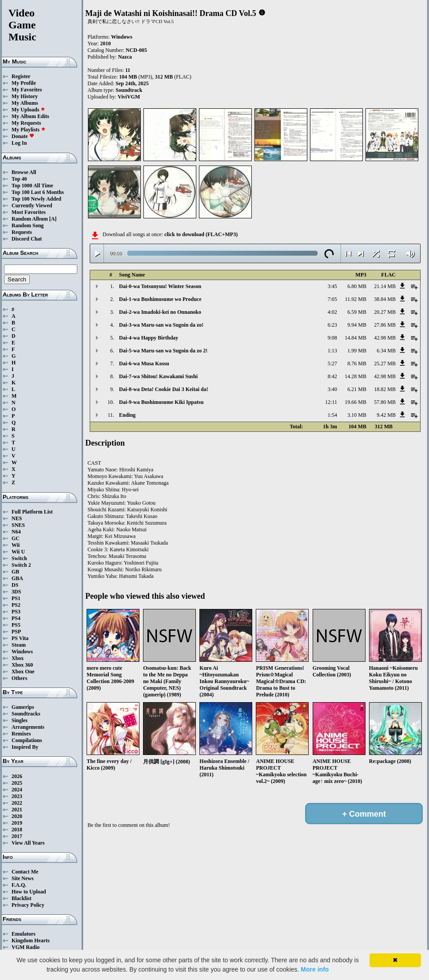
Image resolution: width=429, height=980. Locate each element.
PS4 (16, 618)
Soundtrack (129, 90)
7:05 (332, 299)
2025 (17, 783)
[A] (53, 219)
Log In (19, 143)
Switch (19, 558)
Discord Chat (27, 239)
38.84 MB (385, 299)
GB (15, 572)
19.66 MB (356, 402)
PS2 (16, 605)
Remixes (21, 734)
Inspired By (25, 747)
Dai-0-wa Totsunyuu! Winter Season (160, 286)
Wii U (18, 552)
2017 (17, 836)
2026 (17, 776)
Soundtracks (26, 714)
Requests (22, 232)
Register (21, 76)
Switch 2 (21, 565)
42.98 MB (385, 338)
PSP (16, 632)
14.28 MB (356, 376)
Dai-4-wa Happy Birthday (149, 338)
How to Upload (29, 892)
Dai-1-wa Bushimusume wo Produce (160, 299)
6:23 (332, 325)
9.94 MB (357, 325)
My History (25, 96)
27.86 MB (385, 325)
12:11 (331, 402)
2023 (17, 796)
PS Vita (20, 638)
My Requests (26, 123)
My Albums (25, 103)
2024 (17, 790)
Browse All (24, 172)
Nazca (125, 57)
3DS (16, 592)
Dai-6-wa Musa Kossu (144, 364)
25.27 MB (385, 364)
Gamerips (23, 707)
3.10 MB (357, 415)
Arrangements (28, 727)
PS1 (16, 598)
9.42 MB (386, 415)
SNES (18, 525)
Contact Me (25, 872)
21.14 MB (385, 286)
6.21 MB (357, 389)
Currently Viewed (32, 205)
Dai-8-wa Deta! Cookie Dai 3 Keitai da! (164, 389)
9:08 (332, 338)
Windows (22, 652)
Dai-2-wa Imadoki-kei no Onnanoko (160, 312)
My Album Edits (30, 116)
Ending (127, 415)
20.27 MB (385, 312)
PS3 (16, 612)
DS (15, 585)
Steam (19, 645)
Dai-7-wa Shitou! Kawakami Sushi (158, 376)
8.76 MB (357, 364)
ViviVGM (129, 97)
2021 (17, 810)
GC (16, 538)
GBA (17, 578)
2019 (17, 823)
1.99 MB (357, 351)
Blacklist (22, 898)
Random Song (28, 225)
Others (19, 678)
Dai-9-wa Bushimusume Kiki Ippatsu (161, 402)
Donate (23, 136)
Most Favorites (29, 212)
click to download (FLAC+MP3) (201, 234)
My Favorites (27, 90)
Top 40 (19, 179)
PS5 (16, 625)
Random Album (30, 219)
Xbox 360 (22, 665)
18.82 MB (385, 389)
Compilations (27, 740)
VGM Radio (26, 947)
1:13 (332, 351)
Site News (23, 878)
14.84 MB (356, 338)
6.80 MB (357, 286)
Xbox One (23, 672)
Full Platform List (32, 512)
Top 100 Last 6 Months (38, 192)
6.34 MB (386, 351)
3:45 (332, 286)
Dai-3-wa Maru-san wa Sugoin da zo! (161, 325)
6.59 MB (357, 312)
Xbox (18, 658)
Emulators (24, 934)
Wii (16, 545)
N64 (16, 532)
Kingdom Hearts (31, 940)
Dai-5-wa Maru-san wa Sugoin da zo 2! (163, 351)
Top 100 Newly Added (36, 199)
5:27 (332, 364)
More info (315, 969)
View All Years (28, 843)
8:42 (332, 376)
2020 (17, 816)
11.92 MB (356, 299)
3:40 (332, 389)
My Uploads (28, 110)
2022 (17, 803)
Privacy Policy (28, 905)
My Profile (24, 83)
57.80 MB (385, 402)
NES (17, 518)
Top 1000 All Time (32, 186)
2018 (17, 830)
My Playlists (29, 130)
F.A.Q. (19, 885)
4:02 (332, 312)
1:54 (332, 415)
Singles (20, 720)
